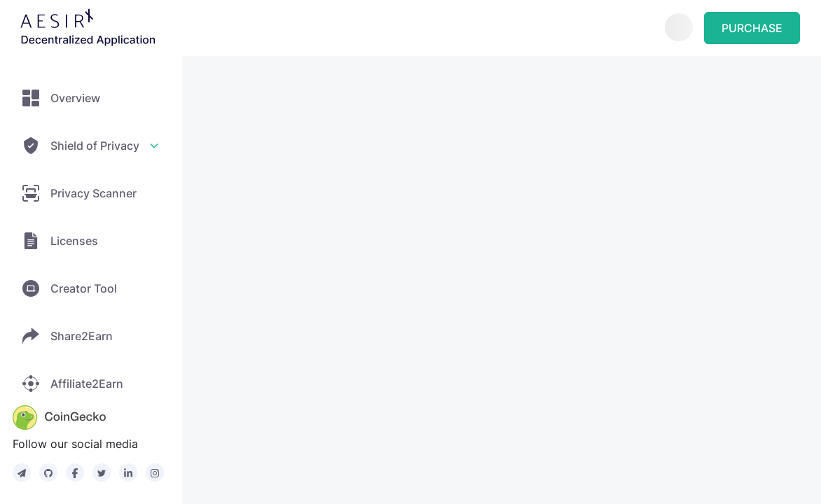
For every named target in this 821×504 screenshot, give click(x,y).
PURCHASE (752, 28)
